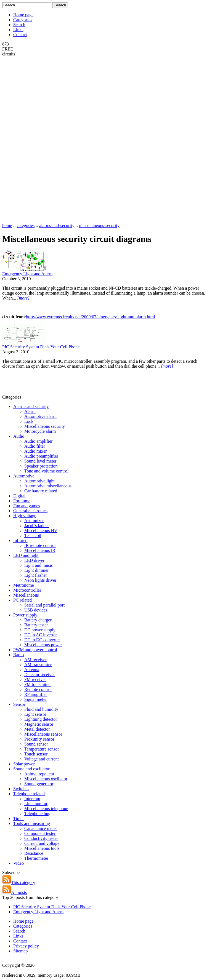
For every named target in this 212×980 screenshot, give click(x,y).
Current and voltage (42, 843)
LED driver (34, 560)
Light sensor (35, 714)
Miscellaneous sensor (43, 734)
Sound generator (39, 784)
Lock (29, 421)
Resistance (34, 853)
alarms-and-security (57, 225)
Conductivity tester (41, 838)
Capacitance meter (41, 828)
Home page (23, 15)
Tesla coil (33, 536)
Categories (23, 20)
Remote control (38, 689)
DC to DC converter (42, 640)
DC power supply (40, 630)
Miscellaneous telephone (46, 809)
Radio (18, 655)
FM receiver (35, 679)
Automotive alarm (40, 416)
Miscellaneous (26, 595)
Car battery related (41, 491)
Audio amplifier (39, 441)
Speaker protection (41, 466)
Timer (19, 819)
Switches (21, 789)
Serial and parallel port (44, 605)
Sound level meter (40, 461)
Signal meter (35, 699)
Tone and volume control (46, 471)
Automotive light (39, 481)
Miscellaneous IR (40, 550)
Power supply (25, 615)
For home (22, 501)
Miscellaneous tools (42, 848)
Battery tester (36, 625)
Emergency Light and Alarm (27, 274)
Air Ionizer (34, 521)
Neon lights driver (40, 580)
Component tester (40, 833)
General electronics (30, 511)
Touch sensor (36, 754)
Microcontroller (27, 590)
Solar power (24, 764)
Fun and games (27, 506)
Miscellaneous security (45, 426)
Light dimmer (36, 570)
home (7, 225)
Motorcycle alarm (40, 431)
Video (18, 863)
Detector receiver (40, 675)
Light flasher (36, 575)
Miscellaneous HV (41, 531)
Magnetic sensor (39, 724)
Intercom (32, 799)
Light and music (39, 565)
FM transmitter (38, 684)
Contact (20, 35)
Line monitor (36, 804)
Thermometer (36, 858)
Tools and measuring (32, 823)
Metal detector (37, 729)
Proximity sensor (39, 739)
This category (19, 882)
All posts (14, 892)
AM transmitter (38, 665)
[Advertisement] (24, 139)
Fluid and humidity (41, 709)
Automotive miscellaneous (48, 486)
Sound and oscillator (31, 769)
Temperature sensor (42, 749)
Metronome (24, 585)
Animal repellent (39, 774)
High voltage (25, 516)
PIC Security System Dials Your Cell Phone (41, 347)
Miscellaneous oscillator (46, 779)
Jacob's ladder (37, 526)
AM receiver (35, 660)
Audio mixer (35, 451)
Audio (19, 436)
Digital (19, 496)
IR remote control (40, 545)
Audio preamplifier (41, 456)
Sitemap (20, 951)
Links (18, 30)
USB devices (36, 610)
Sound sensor (36, 744)
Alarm (30, 411)
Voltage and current (42, 759)
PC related (22, 600)
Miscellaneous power (43, 645)
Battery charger (38, 620)
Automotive (24, 476)
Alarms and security (31, 406)
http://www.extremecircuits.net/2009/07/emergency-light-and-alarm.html (90, 317)
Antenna (32, 670)
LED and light (26, 555)
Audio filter (35, 446)
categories (26, 225)
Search (19, 25)
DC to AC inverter (41, 635)
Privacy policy (26, 946)
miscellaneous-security (99, 225)
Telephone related (29, 794)
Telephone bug (37, 814)
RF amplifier (36, 694)
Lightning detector (41, 719)
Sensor (19, 704)
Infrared (20, 540)
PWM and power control (35, 650)
